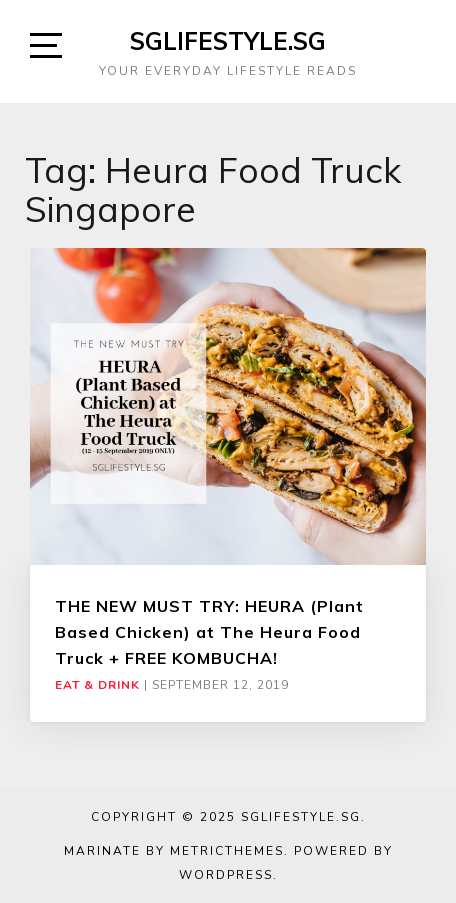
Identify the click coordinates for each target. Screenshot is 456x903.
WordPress (226, 875)
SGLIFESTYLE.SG (228, 41)
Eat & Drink (97, 685)
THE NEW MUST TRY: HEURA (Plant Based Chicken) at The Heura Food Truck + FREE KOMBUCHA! (209, 632)
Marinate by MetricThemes (174, 851)
